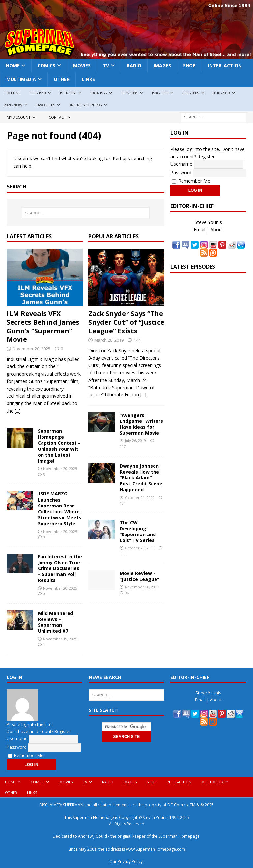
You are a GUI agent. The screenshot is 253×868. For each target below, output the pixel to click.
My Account (19, 117)
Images (162, 65)
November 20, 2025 (31, 349)
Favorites (45, 105)
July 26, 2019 (135, 440)
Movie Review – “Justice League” (139, 576)
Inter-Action (225, 65)
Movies (82, 65)
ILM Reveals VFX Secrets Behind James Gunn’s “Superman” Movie (43, 326)
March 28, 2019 (109, 340)
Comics (46, 65)
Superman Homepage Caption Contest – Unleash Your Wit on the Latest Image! (59, 446)
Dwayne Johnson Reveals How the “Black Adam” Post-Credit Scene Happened (141, 478)
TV (106, 65)
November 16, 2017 (142, 587)
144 (137, 340)
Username (181, 164)
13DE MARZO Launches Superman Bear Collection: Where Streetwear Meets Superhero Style (60, 508)
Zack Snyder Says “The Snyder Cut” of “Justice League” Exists (126, 322)
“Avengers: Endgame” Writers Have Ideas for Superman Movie (141, 424)
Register (206, 156)
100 (123, 554)
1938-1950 (38, 93)
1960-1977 (99, 93)
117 (123, 446)
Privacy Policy (130, 862)
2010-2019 (221, 93)
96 (127, 593)
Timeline (12, 93)
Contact (57, 117)
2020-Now (13, 105)
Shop (189, 65)
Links (88, 79)
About (217, 230)
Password (181, 173)
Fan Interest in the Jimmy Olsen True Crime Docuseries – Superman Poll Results (60, 568)
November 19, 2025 (60, 639)
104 (123, 503)
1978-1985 (129, 93)
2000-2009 (191, 93)
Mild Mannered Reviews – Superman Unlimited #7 (56, 622)
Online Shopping (85, 105)
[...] (18, 411)
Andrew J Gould (93, 836)
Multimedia (21, 79)
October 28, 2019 (140, 548)
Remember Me (191, 181)
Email (199, 230)
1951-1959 (68, 93)
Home (13, 65)
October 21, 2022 (140, 497)
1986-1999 (160, 93)
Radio (134, 65)
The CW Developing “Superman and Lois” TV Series (138, 532)
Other (62, 79)
